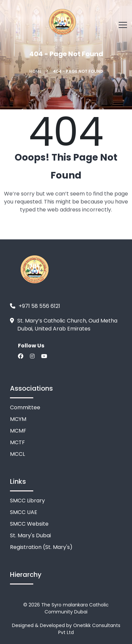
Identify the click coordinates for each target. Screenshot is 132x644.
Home (35, 71)
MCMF (18, 431)
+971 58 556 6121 (39, 306)
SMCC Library (27, 501)
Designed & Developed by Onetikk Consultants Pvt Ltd (66, 629)
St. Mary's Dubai (30, 535)
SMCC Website (29, 524)
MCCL (17, 454)
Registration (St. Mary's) (41, 547)
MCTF (17, 442)
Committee (25, 407)
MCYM (18, 419)
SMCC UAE (24, 512)
